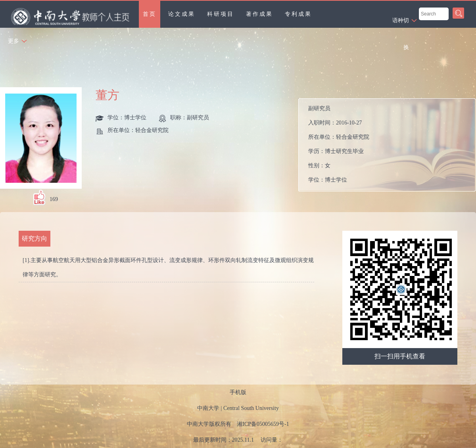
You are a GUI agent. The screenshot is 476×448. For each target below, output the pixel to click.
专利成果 (298, 14)
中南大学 (208, 408)
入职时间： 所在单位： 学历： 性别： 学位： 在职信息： (390, 145)
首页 (150, 14)
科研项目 (221, 14)
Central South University (251, 408)
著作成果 (259, 14)
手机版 (238, 392)
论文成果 (182, 14)
